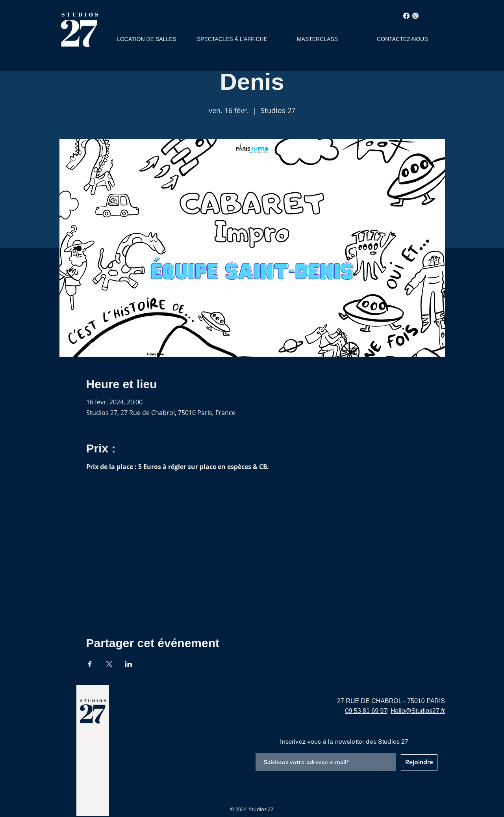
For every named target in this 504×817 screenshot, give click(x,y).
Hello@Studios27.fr (418, 711)
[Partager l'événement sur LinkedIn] (129, 664)
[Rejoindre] (419, 762)
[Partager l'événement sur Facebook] (90, 664)
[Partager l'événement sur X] (109, 664)
